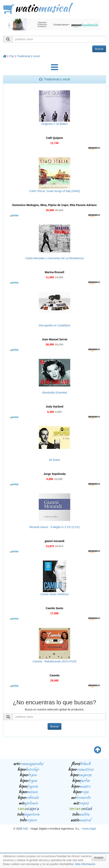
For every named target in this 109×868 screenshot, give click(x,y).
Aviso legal (89, 829)
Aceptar (99, 858)
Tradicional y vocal (28, 56)
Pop (12, 56)
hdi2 (26, 829)
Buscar (99, 49)
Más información (85, 864)
